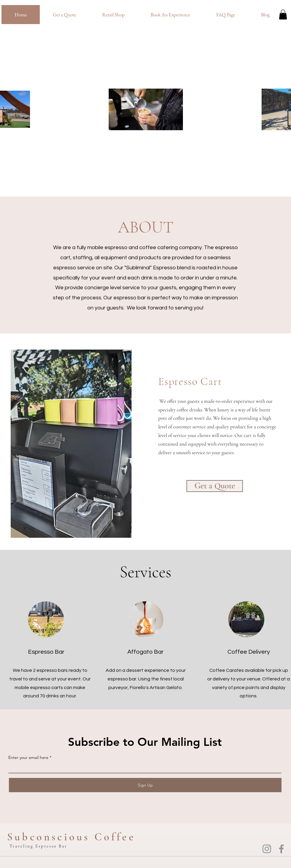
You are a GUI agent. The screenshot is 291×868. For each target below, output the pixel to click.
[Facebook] (281, 849)
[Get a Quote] (215, 486)
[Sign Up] (145, 785)
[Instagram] (267, 849)
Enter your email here (28, 757)
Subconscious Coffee (71, 837)
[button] (283, 14)
